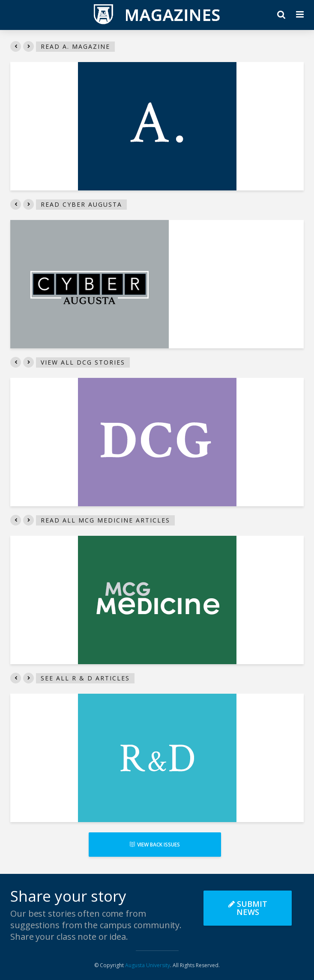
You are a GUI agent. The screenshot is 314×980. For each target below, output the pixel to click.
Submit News (248, 908)
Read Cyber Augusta (81, 204)
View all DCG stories (83, 362)
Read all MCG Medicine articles (105, 520)
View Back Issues (155, 845)
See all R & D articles (85, 678)
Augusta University (148, 965)
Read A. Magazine (75, 46)
